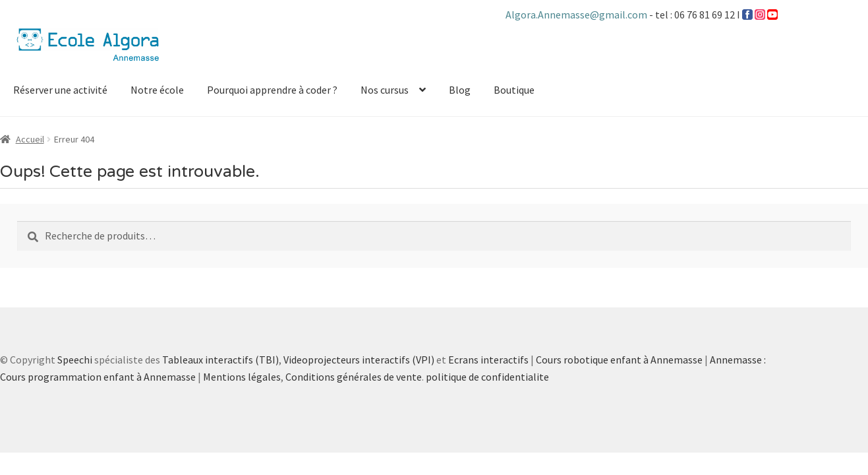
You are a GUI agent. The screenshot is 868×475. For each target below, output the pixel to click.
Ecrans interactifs (488, 360)
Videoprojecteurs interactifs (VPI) (359, 360)
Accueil (30, 139)
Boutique (514, 90)
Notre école (157, 90)
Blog (460, 90)
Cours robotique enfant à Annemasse (619, 360)
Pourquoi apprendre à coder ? (272, 90)
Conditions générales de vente (354, 377)
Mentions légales (242, 377)
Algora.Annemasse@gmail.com (577, 15)
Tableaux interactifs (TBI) (220, 360)
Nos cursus (385, 90)
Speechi (75, 360)
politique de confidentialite (487, 377)
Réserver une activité (60, 90)
